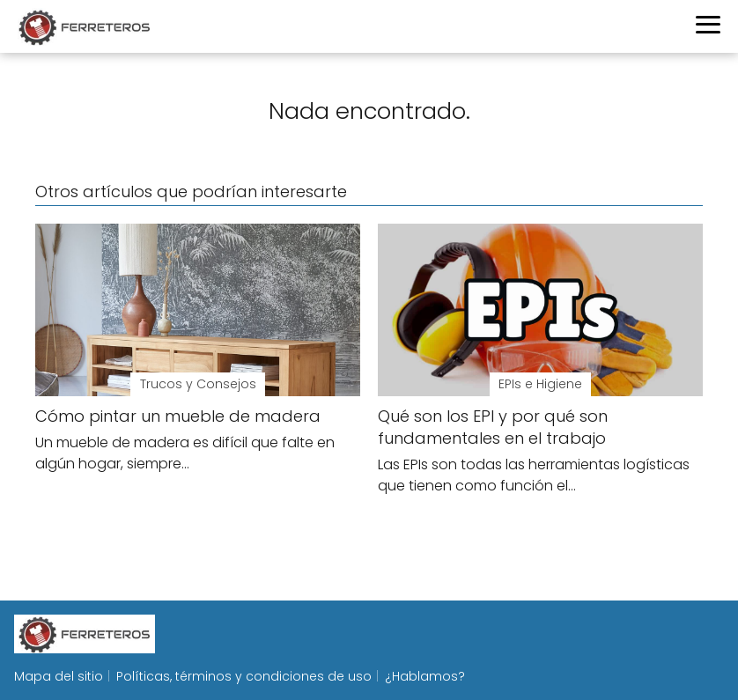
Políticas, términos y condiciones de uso (244, 676)
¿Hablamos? (425, 676)
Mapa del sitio (59, 676)
